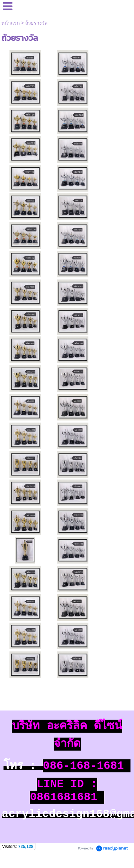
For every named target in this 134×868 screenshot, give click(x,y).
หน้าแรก (11, 23)
